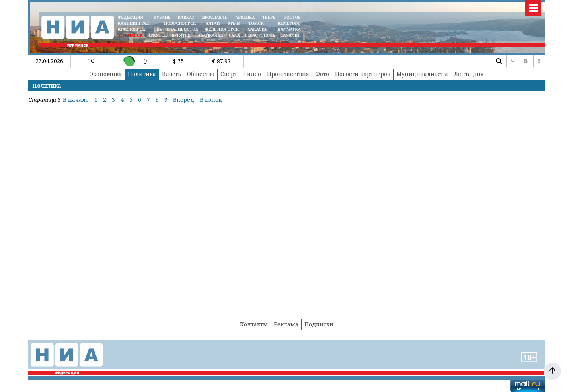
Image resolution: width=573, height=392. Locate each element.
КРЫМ (234, 23)
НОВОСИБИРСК (180, 23)
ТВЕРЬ (269, 17)
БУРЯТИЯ (181, 35)
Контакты (254, 324)
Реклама (286, 324)
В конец (211, 100)
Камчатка (289, 29)
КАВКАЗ (186, 17)
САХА (234, 35)
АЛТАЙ (213, 23)
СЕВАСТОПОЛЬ (260, 35)
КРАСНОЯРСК (132, 29)
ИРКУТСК (157, 35)
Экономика (106, 74)
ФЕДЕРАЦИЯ (131, 17)
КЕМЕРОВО (289, 23)
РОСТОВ (292, 17)
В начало (76, 100)
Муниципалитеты (422, 74)
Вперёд (184, 100)
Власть (172, 74)
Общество (201, 74)
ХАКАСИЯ (257, 29)
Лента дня (469, 74)
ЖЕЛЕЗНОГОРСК (222, 29)
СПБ (158, 29)
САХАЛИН (291, 35)
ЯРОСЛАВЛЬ (214, 17)
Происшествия (288, 74)
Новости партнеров (363, 74)
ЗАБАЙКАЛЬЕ (210, 35)
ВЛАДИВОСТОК (182, 29)
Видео (252, 74)
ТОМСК (257, 23)
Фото (322, 74)
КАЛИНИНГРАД (133, 23)
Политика (142, 74)
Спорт (229, 74)
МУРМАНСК (131, 35)
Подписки (319, 324)
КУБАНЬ (162, 17)
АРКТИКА (245, 17)
